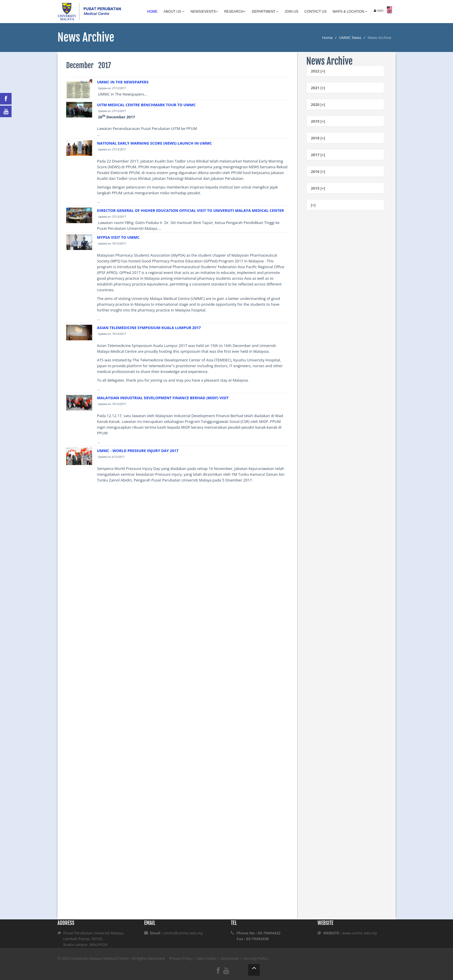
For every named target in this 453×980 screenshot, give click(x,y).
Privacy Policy (181, 958)
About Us (174, 12)
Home (152, 12)
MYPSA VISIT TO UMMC (118, 237)
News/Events (204, 12)
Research (235, 12)
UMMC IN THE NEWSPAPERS (123, 82)
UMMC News (350, 38)
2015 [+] (318, 188)
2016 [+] (318, 171)
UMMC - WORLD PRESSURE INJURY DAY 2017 (138, 451)
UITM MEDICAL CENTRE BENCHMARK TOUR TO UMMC (146, 105)
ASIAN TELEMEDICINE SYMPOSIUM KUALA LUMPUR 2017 (149, 328)
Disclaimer (230, 958)
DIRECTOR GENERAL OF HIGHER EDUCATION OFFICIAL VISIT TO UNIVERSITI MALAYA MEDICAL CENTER (191, 210)
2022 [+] (318, 71)
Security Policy (256, 958)
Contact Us (316, 12)
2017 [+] (318, 155)
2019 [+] (318, 121)
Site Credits (207, 958)
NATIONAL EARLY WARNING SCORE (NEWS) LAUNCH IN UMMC (155, 143)
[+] (313, 205)
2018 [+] (318, 138)
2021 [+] (318, 88)
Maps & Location (350, 12)
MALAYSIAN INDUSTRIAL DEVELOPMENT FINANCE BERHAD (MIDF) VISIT (163, 398)
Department (265, 12)
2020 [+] (318, 104)
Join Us (291, 12)
